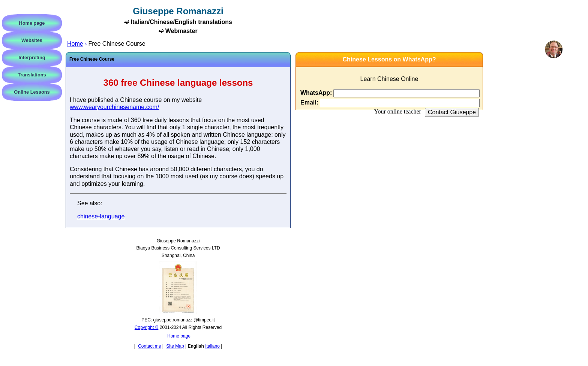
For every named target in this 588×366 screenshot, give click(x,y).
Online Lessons (32, 92)
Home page (179, 336)
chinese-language (101, 216)
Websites (32, 40)
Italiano (212, 346)
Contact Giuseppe (452, 112)
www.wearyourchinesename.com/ (114, 107)
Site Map (175, 346)
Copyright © (147, 327)
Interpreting (32, 58)
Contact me (149, 346)
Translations (32, 75)
